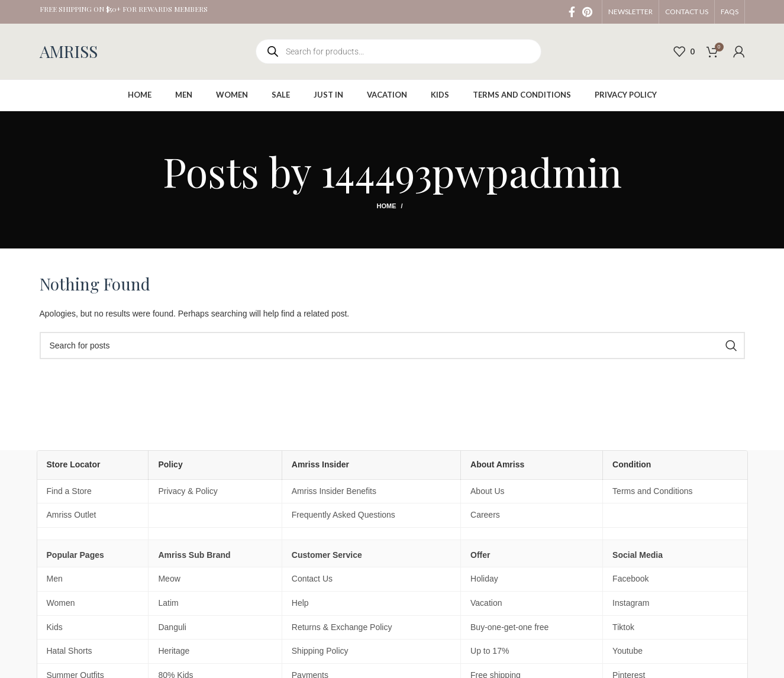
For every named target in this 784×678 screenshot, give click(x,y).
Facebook (630, 579)
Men (55, 579)
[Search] (392, 346)
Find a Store (69, 491)
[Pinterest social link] (587, 12)
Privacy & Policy (188, 491)
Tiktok (623, 627)
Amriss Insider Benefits (334, 491)
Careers (485, 515)
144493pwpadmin (471, 171)
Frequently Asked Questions (343, 515)
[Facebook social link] (572, 12)
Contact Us (312, 579)
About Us (488, 491)
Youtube (627, 651)
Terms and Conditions (652, 491)
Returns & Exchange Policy (342, 627)
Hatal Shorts (70, 651)
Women (61, 603)
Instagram (631, 603)
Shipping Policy (320, 651)
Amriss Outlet (72, 515)
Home (386, 206)
